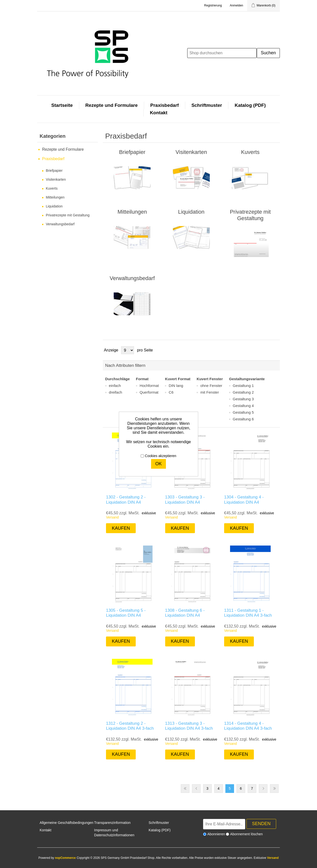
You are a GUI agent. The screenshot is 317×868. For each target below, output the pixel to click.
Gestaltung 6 (243, 419)
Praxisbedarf (165, 105)
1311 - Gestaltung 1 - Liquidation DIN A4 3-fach (248, 613)
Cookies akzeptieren (161, 456)
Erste (185, 789)
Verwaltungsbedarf (60, 224)
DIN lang (176, 386)
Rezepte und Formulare (112, 105)
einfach (115, 386)
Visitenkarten (56, 179)
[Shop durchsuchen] (222, 53)
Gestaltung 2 (243, 392)
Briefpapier (54, 171)
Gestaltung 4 (243, 406)
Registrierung (213, 5)
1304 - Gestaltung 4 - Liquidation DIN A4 (244, 500)
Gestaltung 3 (243, 399)
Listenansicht (276, 350)
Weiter (263, 789)
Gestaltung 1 (243, 386)
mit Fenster (210, 392)
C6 (171, 392)
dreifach (116, 392)
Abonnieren (216, 834)
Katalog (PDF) (250, 105)
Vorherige (196, 789)
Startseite (62, 105)
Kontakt (159, 113)
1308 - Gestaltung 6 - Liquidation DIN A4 (185, 613)
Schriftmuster (207, 105)
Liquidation (54, 206)
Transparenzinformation (112, 823)
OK (158, 464)
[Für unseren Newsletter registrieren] (224, 824)
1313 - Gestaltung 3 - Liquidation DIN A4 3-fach (189, 726)
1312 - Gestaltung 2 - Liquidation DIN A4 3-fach (130, 726)
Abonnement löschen (246, 834)
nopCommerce (65, 858)
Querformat (149, 392)
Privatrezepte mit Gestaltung (68, 215)
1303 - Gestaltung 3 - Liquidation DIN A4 (185, 500)
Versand (112, 517)
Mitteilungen (55, 197)
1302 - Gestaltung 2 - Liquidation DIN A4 (126, 500)
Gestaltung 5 (243, 412)
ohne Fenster (211, 386)
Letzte (274, 789)
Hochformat (149, 386)
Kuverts (52, 188)
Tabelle (267, 350)
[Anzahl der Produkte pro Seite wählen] (128, 350)
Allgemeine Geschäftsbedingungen (66, 823)
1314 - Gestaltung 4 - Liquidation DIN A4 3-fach (248, 726)
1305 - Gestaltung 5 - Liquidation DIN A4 (126, 613)
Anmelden (237, 5)
